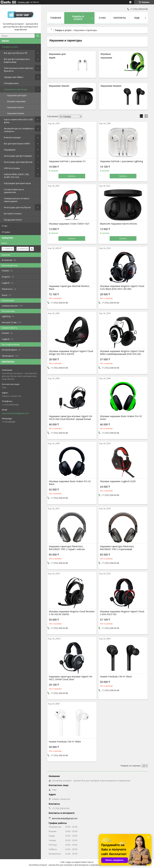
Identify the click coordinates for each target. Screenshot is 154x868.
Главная (56, 18)
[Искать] (38, 36)
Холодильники (11, 83)
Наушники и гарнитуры (16, 89)
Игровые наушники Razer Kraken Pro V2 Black (70, 483)
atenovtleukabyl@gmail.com (15, 413)
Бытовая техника (13, 213)
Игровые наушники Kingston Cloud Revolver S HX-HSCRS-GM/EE (72, 613)
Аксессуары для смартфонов (18, 162)
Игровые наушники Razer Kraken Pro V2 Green (121, 418)
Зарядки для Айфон (14, 77)
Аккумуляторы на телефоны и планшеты (19, 130)
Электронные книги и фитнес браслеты (19, 69)
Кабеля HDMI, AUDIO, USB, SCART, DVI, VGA (16, 176)
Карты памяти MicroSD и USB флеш (18, 121)
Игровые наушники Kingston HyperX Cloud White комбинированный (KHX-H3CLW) (122, 353)
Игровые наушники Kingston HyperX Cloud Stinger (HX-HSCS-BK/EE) (71, 353)
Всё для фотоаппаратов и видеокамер (17, 61)
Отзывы (6, 232)
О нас (5, 226)
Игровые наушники (16, 101)
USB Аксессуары (12, 168)
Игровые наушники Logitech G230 (118, 481)
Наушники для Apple (17, 95)
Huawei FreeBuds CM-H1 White (65, 742)
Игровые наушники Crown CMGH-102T (69, 224)
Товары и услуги (10, 47)
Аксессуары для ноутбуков (17, 207)
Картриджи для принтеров (17, 183)
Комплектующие (12, 137)
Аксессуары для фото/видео (18, 156)
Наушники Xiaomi (15, 107)
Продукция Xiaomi (13, 220)
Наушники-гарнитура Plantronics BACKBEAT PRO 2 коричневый (117, 548)
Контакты (120, 18)
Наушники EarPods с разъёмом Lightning (121, 161)
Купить (72, 176)
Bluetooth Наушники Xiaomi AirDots (119, 224)
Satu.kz (90, 862)
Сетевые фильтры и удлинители (14, 191)
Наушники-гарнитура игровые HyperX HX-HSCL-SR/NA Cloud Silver (71, 678)
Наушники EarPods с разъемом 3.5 (67, 161)
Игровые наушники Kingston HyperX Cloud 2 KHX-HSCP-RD (122, 613)
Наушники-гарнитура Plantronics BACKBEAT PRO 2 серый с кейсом (67, 548)
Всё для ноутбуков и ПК (16, 53)
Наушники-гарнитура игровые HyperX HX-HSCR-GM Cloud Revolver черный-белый (71, 418)
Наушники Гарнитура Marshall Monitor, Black (69, 288)
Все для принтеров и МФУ (17, 144)
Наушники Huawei (16, 113)
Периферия (10, 150)
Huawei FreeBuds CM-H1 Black (116, 677)
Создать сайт (24, 2)
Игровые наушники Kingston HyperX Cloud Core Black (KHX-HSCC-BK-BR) (122, 288)
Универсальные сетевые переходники (17, 200)
